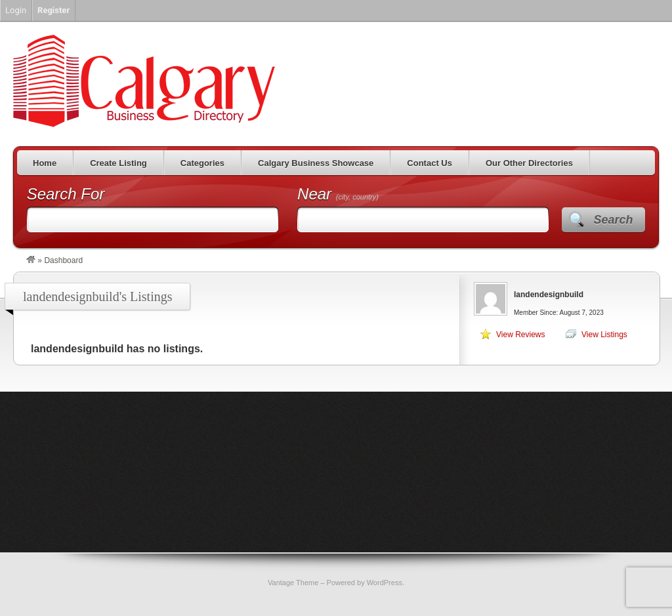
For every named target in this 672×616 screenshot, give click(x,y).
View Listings (604, 335)
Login (16, 10)
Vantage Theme (293, 583)
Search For (66, 194)
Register (53, 10)
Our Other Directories (529, 163)
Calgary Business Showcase (316, 163)
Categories (202, 163)
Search (613, 220)
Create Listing (118, 163)
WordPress (385, 583)
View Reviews (520, 335)
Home (45, 163)
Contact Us (430, 163)
